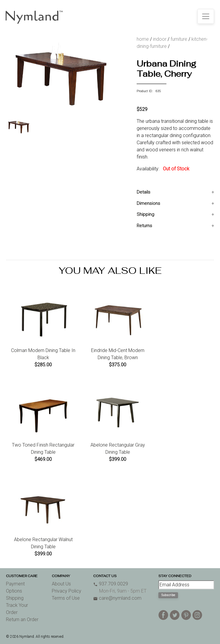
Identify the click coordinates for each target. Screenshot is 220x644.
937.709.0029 (111, 584)
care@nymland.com (117, 598)
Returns (144, 226)
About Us (61, 584)
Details (143, 192)
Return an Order (22, 619)
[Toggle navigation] (206, 16)
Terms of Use (66, 598)
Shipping (145, 214)
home (143, 39)
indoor (160, 39)
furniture (179, 39)
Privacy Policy (67, 591)
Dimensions (148, 203)
